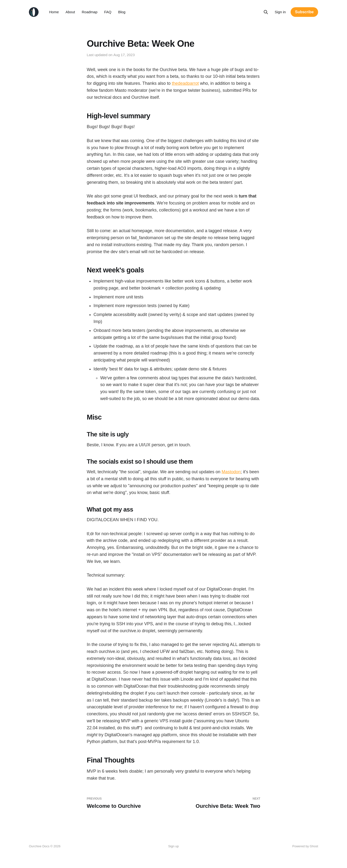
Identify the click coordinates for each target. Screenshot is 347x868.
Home (54, 12)
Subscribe (304, 12)
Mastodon (231, 472)
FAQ (108, 12)
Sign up (173, 846)
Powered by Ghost (305, 846)
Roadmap (90, 12)
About (70, 12)
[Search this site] (266, 12)
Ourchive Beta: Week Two (219, 803)
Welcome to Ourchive (128, 803)
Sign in (280, 12)
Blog (122, 12)
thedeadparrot (185, 83)
